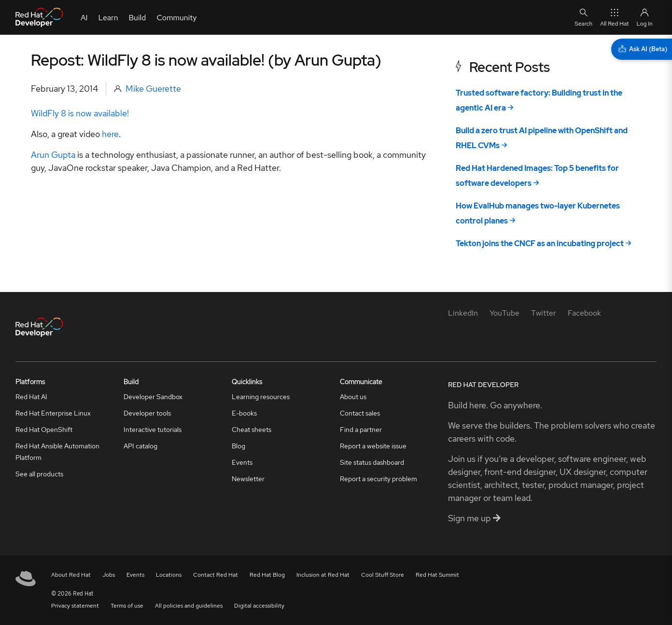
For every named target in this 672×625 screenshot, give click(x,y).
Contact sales (360, 413)
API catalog (140, 446)
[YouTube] (504, 313)
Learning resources (261, 397)
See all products (39, 474)
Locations (169, 575)
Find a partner (361, 430)
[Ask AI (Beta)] (642, 49)
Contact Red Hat (216, 575)
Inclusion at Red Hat (323, 575)
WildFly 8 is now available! (80, 113)
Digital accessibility (259, 606)
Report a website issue (373, 446)
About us (353, 397)
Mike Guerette (153, 89)
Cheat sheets (252, 430)
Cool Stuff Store (383, 575)
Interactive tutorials (153, 430)
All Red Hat (614, 17)
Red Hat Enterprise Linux (53, 413)
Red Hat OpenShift (44, 430)
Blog (238, 446)
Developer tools (147, 413)
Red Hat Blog (267, 575)
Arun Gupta (53, 155)
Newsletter (248, 479)
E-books (244, 413)
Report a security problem (378, 479)
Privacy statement (75, 606)
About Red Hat (71, 575)
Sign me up (474, 518)
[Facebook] (584, 313)
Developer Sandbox (153, 397)
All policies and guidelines (189, 606)
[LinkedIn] (463, 313)
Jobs (109, 575)
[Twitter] (544, 313)
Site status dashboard (372, 462)
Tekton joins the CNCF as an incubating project (540, 243)
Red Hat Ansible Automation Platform (57, 452)
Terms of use (127, 606)
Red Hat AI (31, 397)
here (110, 134)
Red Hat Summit (437, 575)
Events (242, 462)
